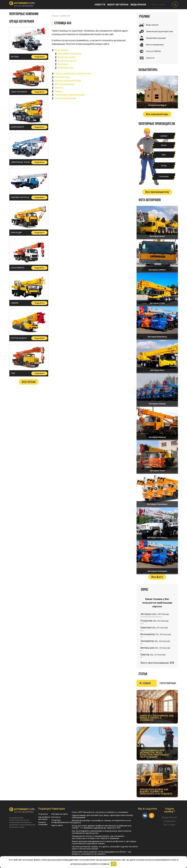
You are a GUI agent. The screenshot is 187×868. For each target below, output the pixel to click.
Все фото (157, 577)
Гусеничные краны (67, 61)
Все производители (157, 192)
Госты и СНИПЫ (153, 51)
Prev (139, 91)
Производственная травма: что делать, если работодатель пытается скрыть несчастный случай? (105, 848)
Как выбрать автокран (44, 818)
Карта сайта (57, 825)
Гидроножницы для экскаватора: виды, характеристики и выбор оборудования (102, 816)
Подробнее (39, 57)
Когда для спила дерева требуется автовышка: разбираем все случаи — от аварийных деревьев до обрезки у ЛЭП (102, 827)
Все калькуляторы (157, 114)
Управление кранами (66, 98)
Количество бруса (157, 105)
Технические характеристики (70, 95)
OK (114, 864)
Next (175, 91)
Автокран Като (157, 370)
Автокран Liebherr (157, 270)
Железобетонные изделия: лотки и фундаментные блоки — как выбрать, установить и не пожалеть (102, 853)
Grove (164, 145)
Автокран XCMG (157, 303)
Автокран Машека (157, 437)
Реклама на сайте (60, 814)
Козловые (63, 64)
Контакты (56, 817)
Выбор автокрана (118, 5)
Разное (58, 91)
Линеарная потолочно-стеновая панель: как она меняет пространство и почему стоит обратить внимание (98, 837)
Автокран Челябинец (157, 538)
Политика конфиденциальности (62, 821)
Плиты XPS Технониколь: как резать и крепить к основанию (100, 812)
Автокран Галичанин (157, 571)
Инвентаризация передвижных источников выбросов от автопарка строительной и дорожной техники (104, 842)
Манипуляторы (66, 68)
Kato (164, 155)
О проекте (43, 814)
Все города (29, 382)
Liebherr (164, 136)
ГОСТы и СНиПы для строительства (73, 74)
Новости (100, 5)
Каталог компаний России (68, 81)
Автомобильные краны (70, 54)
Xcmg (164, 166)
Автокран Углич (157, 471)
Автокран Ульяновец (157, 504)
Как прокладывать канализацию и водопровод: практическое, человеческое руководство (102, 832)
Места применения (65, 84)
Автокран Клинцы (157, 404)
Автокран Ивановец (157, 337)
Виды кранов (138, 5)
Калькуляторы (62, 77)
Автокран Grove (157, 236)
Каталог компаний (43, 823)
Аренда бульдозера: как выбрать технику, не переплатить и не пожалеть (101, 822)
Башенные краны (67, 57)
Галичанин (164, 176)
